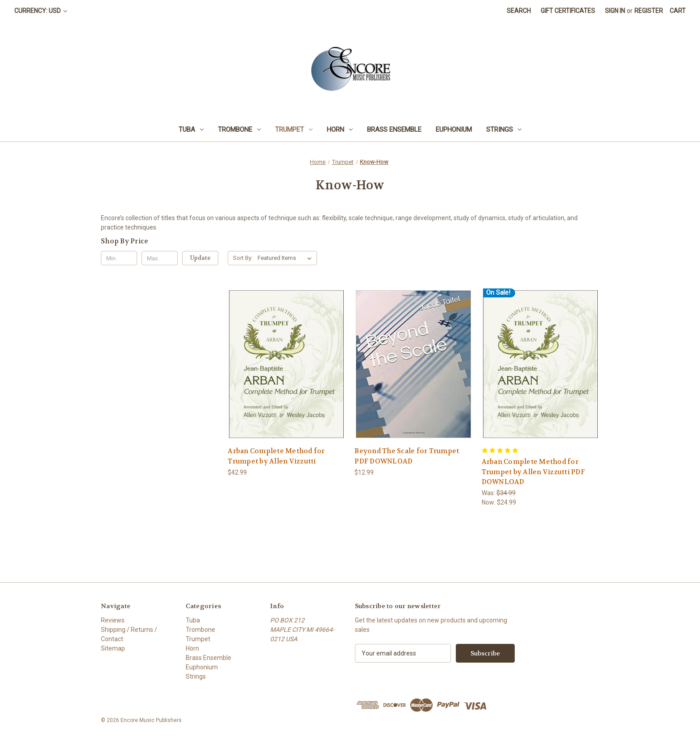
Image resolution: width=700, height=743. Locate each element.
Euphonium (454, 129)
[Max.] (160, 258)
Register (649, 11)
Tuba (191, 129)
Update (200, 258)
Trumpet (294, 129)
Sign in (615, 11)
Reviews (113, 620)
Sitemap (113, 648)
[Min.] (119, 258)
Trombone (239, 129)
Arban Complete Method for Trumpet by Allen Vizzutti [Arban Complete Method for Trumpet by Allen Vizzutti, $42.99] (276, 456)
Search (519, 11)
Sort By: (243, 258)
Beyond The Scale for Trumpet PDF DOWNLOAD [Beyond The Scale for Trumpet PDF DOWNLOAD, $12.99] (407, 456)
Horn (340, 129)
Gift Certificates (568, 11)
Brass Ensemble (394, 129)
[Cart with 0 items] (678, 11)
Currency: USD (41, 11)
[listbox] (286, 258)
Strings (504, 129)
